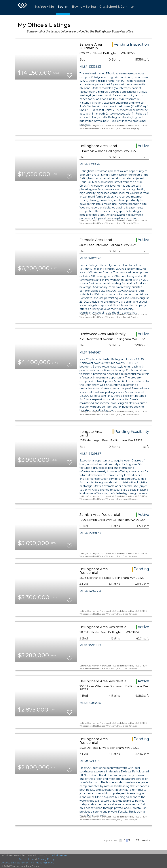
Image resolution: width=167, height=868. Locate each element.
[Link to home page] (22, 7)
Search (63, 7)
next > (146, 840)
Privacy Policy (46, 859)
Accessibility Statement (15, 863)
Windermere (59, 855)
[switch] (69, 74)
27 (137, 840)
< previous (111, 840)
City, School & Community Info (122, 7)
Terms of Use (27, 859)
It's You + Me (45, 7)
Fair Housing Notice (43, 863)
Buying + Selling (84, 7)
